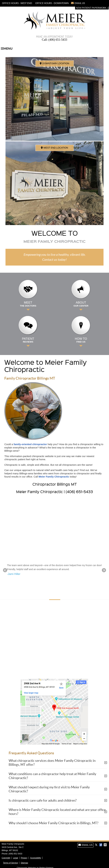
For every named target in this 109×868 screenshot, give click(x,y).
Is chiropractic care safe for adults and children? (43, 800)
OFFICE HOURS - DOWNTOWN (52, 3)
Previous (5, 570)
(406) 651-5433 (64, 8)
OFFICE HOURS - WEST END (17, 3)
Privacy (24, 858)
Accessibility (36, 858)
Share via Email (106, 845)
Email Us (78, 3)
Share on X (97, 845)
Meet (28, 304)
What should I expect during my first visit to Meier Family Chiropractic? (49, 789)
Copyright (6, 858)
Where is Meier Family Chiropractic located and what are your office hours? (57, 812)
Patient (28, 340)
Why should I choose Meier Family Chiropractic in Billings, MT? (54, 823)
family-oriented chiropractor (30, 444)
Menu (7, 49)
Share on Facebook (101, 845)
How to (81, 340)
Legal (15, 858)
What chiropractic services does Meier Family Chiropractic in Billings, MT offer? (52, 763)
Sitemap (24, 863)
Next (104, 570)
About (81, 304)
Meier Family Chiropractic (54, 477)
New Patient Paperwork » (92, 8)
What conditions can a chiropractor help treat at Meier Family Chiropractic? (52, 776)
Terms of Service (10, 863)
